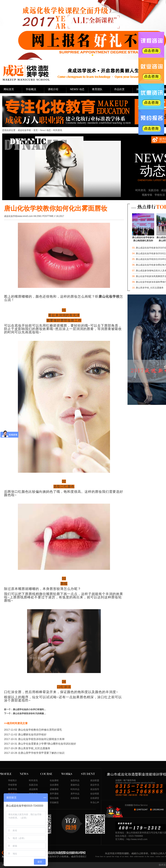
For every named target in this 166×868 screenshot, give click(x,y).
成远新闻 (33, 789)
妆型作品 (75, 780)
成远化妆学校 (24, 130)
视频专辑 (147, 195)
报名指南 (54, 798)
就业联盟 (95, 780)
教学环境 (13, 789)
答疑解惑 (54, 803)
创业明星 (95, 794)
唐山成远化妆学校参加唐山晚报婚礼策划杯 (143, 238)
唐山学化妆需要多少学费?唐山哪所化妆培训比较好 (40, 744)
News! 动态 (46, 130)
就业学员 (95, 785)
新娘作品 (75, 785)
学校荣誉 (13, 785)
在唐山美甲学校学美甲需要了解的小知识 (34, 753)
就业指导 (95, 789)
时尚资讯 (141, 190)
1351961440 (158, 810)
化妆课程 (54, 780)
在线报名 (75, 798)
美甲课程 (54, 794)
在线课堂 (95, 798)
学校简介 (13, 780)
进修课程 (54, 789)
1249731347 (142, 810)
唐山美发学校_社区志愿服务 (27, 748)
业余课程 (54, 785)
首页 (36, 130)
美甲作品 (75, 794)
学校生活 (160, 195)
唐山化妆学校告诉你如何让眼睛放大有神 (34, 739)
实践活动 (153, 190)
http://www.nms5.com (137, 839)
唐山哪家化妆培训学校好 (25, 734)
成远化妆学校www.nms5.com (18, 216)
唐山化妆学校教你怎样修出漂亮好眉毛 (33, 730)
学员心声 (95, 803)
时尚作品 (75, 789)
